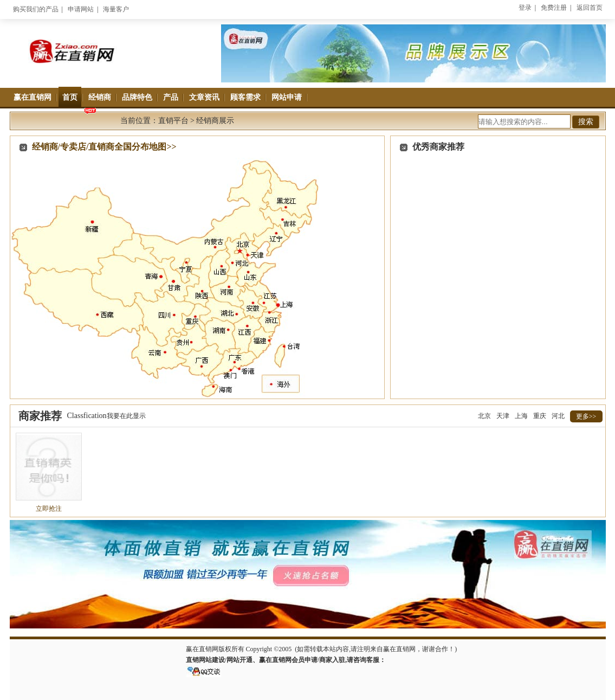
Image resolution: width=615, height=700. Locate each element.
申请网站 (81, 9)
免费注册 (554, 8)
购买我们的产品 (36, 9)
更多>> (586, 416)
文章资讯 (204, 97)
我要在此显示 (126, 416)
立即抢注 (49, 509)
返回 (590, 8)
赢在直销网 (33, 97)
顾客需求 (245, 97)
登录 (525, 8)
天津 (503, 416)
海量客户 (116, 9)
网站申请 (287, 97)
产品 (171, 97)
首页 (70, 97)
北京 (484, 416)
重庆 (540, 416)
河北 (558, 416)
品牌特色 (137, 97)
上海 (521, 416)
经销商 (100, 97)
